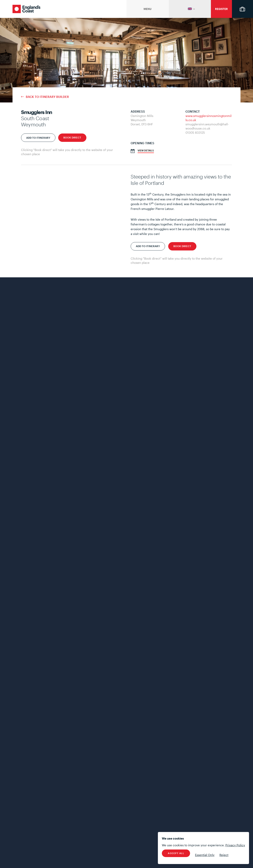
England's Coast (26, 9)
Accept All (176, 853)
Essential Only (205, 855)
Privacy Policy (235, 845)
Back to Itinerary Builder (47, 97)
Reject (224, 855)
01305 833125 (195, 132)
